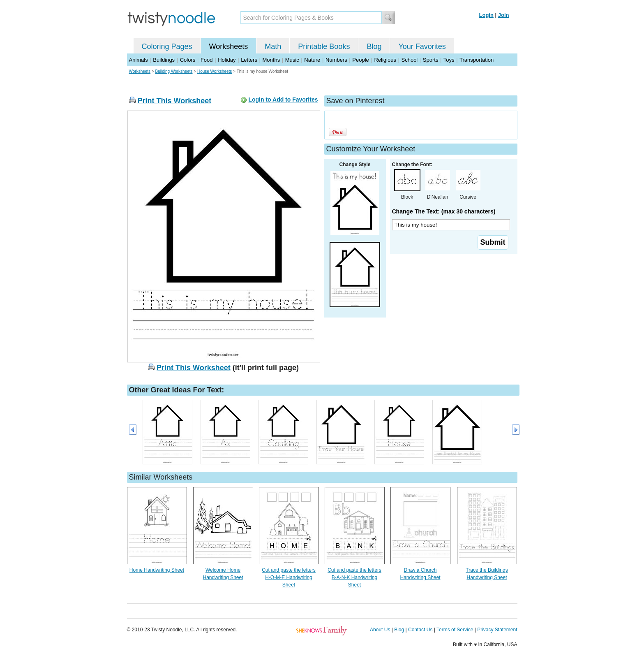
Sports (431, 60)
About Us (380, 630)
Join (504, 15)
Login (486, 15)
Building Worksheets (174, 71)
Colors (188, 60)
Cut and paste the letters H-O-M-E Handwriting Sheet (289, 577)
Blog (374, 46)
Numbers (336, 60)
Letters (249, 60)
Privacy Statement (497, 630)
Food (207, 60)
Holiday (227, 60)
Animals (138, 60)
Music (292, 60)
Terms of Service (455, 630)
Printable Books (324, 46)
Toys (449, 60)
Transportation (477, 60)
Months (271, 60)
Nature (312, 60)
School (410, 60)
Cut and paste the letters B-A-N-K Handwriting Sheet (354, 577)
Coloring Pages (167, 46)
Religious (385, 60)
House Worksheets (215, 71)
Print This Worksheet (175, 101)
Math (273, 46)
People (360, 60)
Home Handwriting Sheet (157, 570)
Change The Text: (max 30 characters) (444, 211)
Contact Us (420, 630)
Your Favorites (422, 46)
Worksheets (229, 46)
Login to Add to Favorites (283, 100)
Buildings (164, 60)
